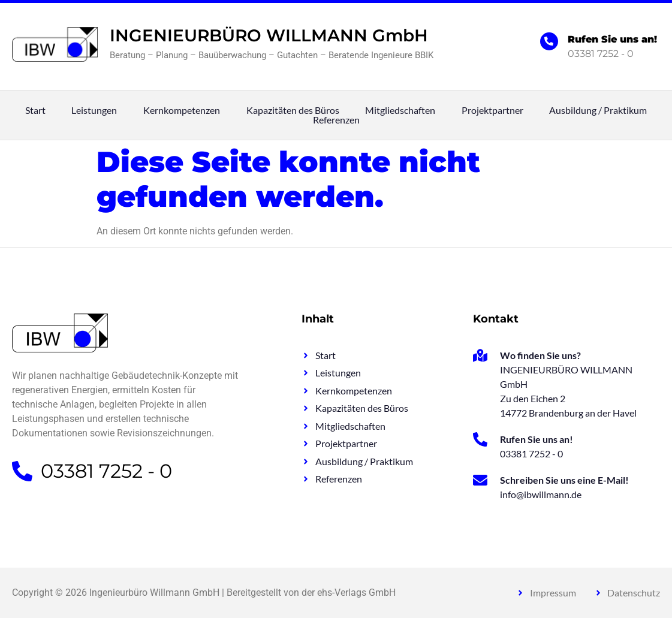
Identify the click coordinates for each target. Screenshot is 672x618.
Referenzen (336, 120)
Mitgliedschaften (400, 110)
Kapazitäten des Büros (293, 110)
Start (35, 110)
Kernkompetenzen (182, 110)
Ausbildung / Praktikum (598, 110)
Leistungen (94, 110)
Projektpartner (492, 110)
